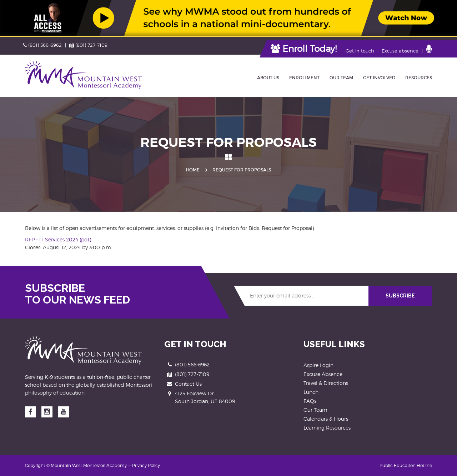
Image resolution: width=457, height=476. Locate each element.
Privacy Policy (146, 465)
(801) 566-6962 (42, 45)
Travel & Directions (326, 383)
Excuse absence (400, 51)
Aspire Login (318, 365)
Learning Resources (327, 428)
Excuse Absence (323, 374)
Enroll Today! (304, 49)
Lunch (311, 392)
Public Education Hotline (406, 465)
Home (193, 170)
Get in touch (360, 51)
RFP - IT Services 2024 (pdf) (58, 239)
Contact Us (188, 384)
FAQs (310, 401)
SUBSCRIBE (400, 296)
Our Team (315, 410)
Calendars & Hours (326, 419)
